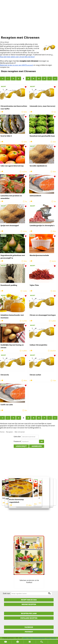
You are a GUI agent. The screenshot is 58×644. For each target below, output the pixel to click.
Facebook (29, 627)
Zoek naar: (7, 593)
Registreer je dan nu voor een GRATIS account (17, 65)
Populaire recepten (29, 618)
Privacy (30, 638)
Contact (25, 638)
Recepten (10, 432)
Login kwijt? (21, 446)
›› (55, 79)
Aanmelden (37, 446)
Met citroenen (20, 432)
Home (2, 432)
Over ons (54, 638)
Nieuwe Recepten (29, 604)
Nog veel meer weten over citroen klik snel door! (17, 57)
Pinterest (29, 632)
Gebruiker (17, 437)
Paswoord (17, 441)
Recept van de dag (29, 600)
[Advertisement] (29, 20)
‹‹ (2, 79)
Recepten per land (29, 613)
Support (48, 638)
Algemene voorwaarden (39, 638)
